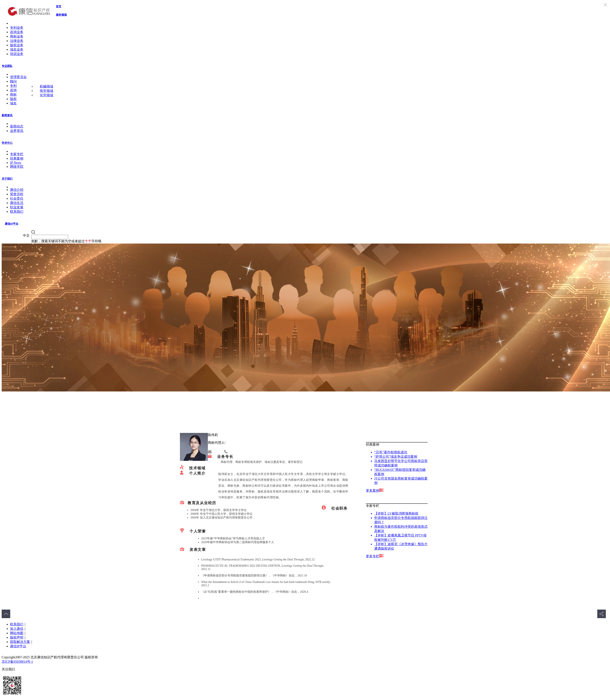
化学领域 (46, 95)
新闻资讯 (7, 115)
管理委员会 (18, 77)
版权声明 (17, 637)
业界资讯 (17, 131)
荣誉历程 (17, 194)
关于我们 (7, 179)
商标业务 (17, 36)
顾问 (13, 81)
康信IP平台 (12, 224)
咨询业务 (17, 32)
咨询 (13, 90)
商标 (13, 94)
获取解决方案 (20, 642)
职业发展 (17, 207)
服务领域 (61, 15)
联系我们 (17, 212)
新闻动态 (17, 126)
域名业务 (17, 49)
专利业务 (17, 28)
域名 (13, 103)
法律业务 (17, 41)
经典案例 (17, 158)
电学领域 (46, 91)
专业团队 (7, 66)
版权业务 (17, 45)
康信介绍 (17, 190)
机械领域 (46, 86)
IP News (16, 163)
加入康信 (17, 629)
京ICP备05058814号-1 (17, 662)
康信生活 (17, 203)
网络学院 (17, 167)
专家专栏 (17, 154)
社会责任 (17, 198)
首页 (59, 6)
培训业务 (17, 54)
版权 (13, 99)
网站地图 (17, 633)
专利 (13, 86)
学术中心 (7, 143)
